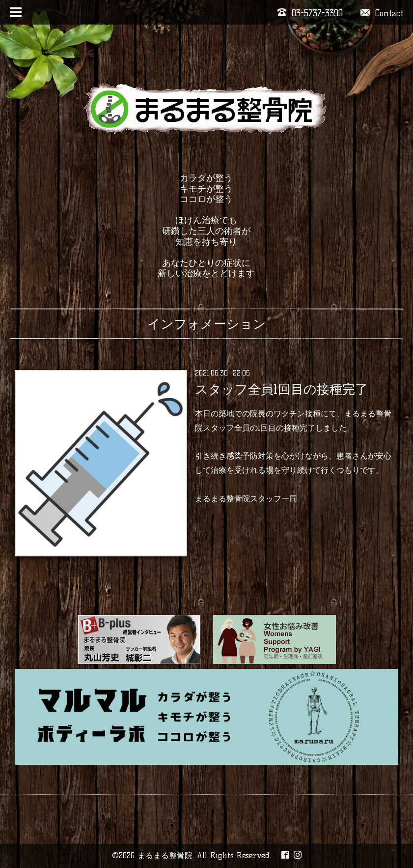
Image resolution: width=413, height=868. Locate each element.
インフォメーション (207, 324)
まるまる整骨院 (165, 855)
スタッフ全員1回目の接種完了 (281, 389)
